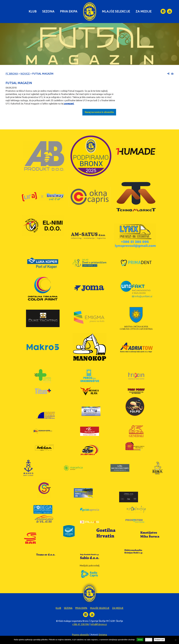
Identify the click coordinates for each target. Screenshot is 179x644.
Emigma (103, 635)
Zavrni (149, 640)
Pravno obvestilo (81, 635)
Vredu (140, 640)
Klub (33, 11)
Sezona (48, 11)
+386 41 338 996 (81, 624)
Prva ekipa (69, 11)
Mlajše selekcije (116, 11)
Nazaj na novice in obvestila (99, 112)
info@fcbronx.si (99, 624)
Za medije (144, 11)
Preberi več (159, 640)
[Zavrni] (176, 640)
